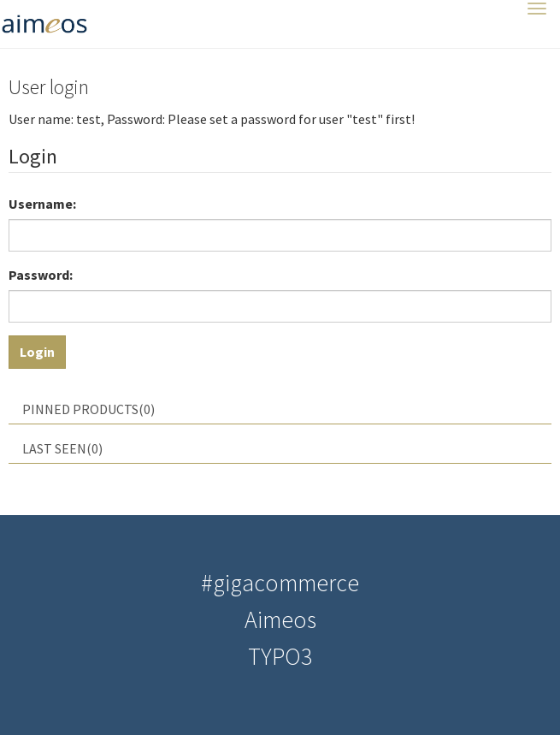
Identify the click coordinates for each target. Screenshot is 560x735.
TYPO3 (280, 656)
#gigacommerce (280, 583)
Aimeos (280, 619)
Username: (42, 204)
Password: (41, 275)
